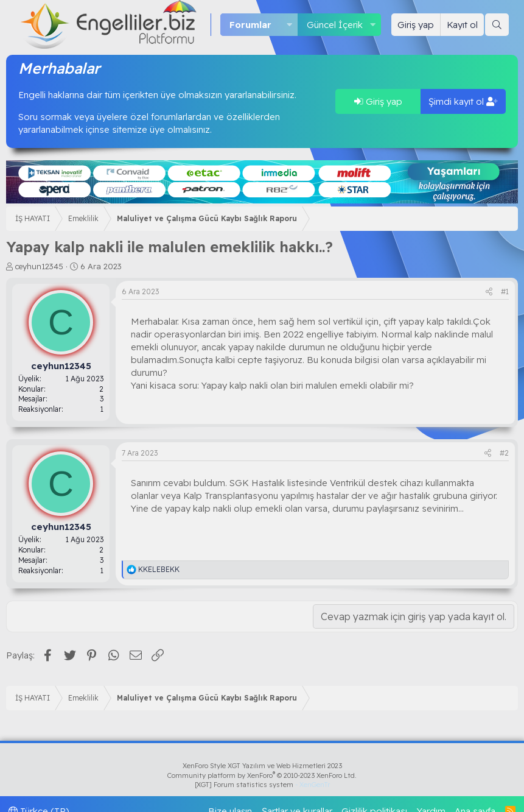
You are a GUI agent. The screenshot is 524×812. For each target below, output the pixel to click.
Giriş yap (378, 101)
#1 (505, 291)
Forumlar (250, 25)
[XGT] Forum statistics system (262, 785)
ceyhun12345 (39, 266)
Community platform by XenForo (262, 775)
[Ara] (497, 25)
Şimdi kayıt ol (463, 101)
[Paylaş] (489, 292)
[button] (289, 25)
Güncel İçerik (335, 25)
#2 (504, 453)
